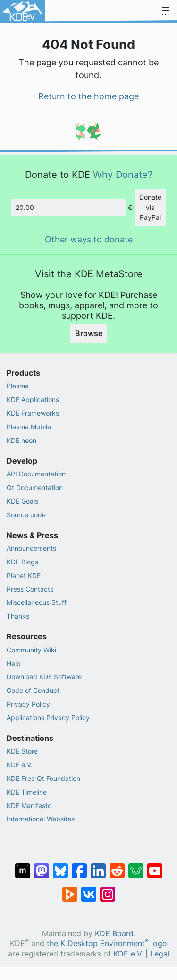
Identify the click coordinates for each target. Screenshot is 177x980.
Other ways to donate (89, 239)
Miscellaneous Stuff (37, 602)
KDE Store (22, 751)
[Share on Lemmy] (136, 866)
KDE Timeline (27, 792)
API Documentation (36, 474)
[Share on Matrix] (23, 866)
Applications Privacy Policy (48, 718)
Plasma (18, 386)
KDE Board (114, 934)
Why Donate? (123, 174)
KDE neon (21, 440)
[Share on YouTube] (155, 866)
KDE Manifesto (29, 806)
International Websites (41, 819)
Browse (89, 333)
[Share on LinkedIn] (98, 866)
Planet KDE (24, 575)
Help (14, 663)
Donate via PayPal (150, 207)
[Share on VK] (89, 890)
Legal (160, 954)
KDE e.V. (20, 765)
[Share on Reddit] (117, 866)
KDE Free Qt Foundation (43, 778)
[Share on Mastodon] (42, 866)
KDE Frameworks (33, 413)
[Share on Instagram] (108, 890)
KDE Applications (33, 399)
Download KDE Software (44, 677)
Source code (26, 515)
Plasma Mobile (29, 427)
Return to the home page (88, 96)
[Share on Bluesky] (60, 866)
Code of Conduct (33, 690)
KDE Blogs (22, 562)
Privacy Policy (28, 704)
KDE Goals (22, 501)
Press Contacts (30, 589)
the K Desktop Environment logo (107, 944)
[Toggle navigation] (166, 11)
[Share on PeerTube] (70, 890)
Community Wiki (31, 650)
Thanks (18, 616)
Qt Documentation (35, 487)
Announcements (31, 548)
